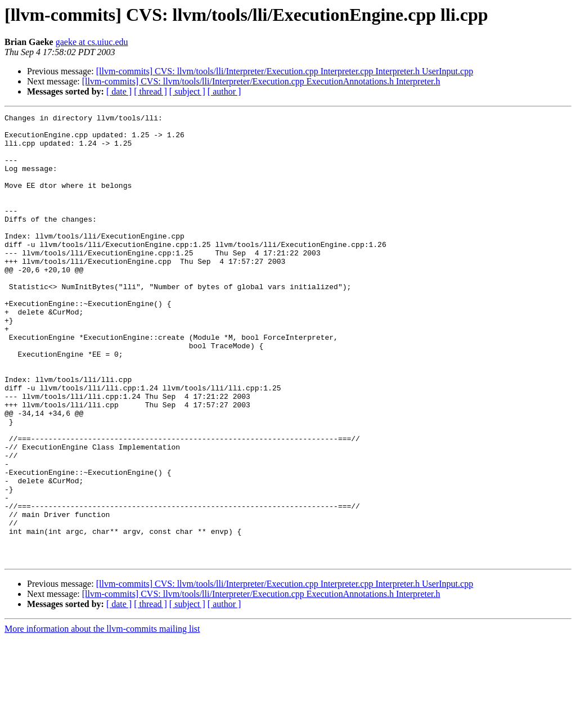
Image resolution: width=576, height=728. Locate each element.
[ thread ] (150, 91)
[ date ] (119, 91)
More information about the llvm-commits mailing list (102, 718)
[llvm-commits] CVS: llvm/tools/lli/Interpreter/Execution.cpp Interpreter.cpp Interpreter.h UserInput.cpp (285, 71)
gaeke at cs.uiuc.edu (92, 42)
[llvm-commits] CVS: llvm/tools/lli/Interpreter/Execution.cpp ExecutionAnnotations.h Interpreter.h (261, 81)
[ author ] (224, 91)
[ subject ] (187, 91)
